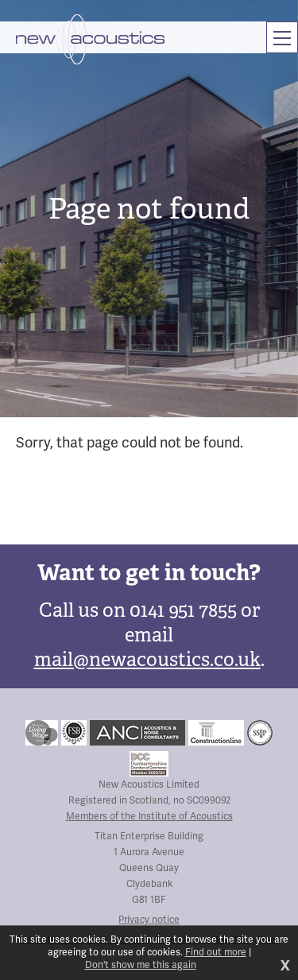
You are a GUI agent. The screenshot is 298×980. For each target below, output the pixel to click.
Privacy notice (149, 920)
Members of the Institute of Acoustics (149, 817)
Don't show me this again (141, 965)
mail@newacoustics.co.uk (147, 660)
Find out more (216, 953)
